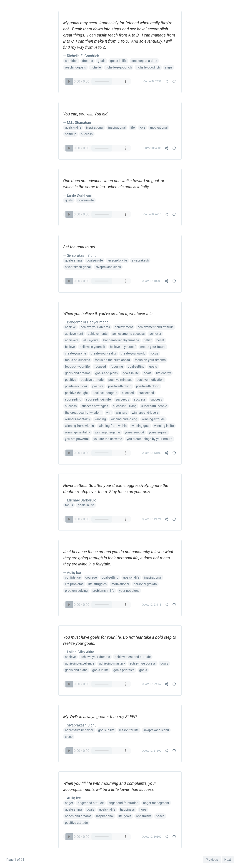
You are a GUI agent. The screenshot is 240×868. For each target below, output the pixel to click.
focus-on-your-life (77, 367)
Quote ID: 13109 (152, 453)
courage (91, 577)
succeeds (122, 399)
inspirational (95, 127)
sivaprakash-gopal (78, 267)
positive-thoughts (105, 393)
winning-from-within (113, 426)
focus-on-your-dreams (150, 360)
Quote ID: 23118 (152, 605)
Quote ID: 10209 (152, 281)
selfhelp (71, 134)
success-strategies (95, 406)
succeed (128, 393)
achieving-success (143, 663)
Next (228, 860)
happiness (127, 809)
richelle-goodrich (148, 67)
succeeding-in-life (98, 399)
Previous (212, 860)
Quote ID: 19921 (152, 519)
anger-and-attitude (91, 803)
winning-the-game (107, 432)
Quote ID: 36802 (152, 837)
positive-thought (76, 393)
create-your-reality (104, 353)
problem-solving (76, 591)
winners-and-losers (145, 413)
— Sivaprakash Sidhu (80, 256)
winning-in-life (164, 426)
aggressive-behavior (79, 730)
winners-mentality (77, 419)
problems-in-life (103, 591)
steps (169, 67)
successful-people (154, 406)
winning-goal (140, 426)
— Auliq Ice (72, 573)
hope (143, 809)
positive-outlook (76, 386)
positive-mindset (120, 380)
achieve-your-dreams (95, 327)
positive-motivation (150, 380)
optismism (144, 816)
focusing (117, 367)
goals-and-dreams (78, 373)
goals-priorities (124, 670)
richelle (96, 67)
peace (160, 816)
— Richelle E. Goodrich (81, 56)
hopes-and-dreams (78, 816)
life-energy (163, 373)
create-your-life (76, 353)
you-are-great (158, 432)
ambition (71, 61)
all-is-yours (91, 340)
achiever (155, 334)
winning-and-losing (124, 419)
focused (100, 367)
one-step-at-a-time (144, 61)
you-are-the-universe (108, 439)
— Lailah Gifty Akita (79, 652)
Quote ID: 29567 (152, 684)
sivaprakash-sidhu (108, 267)
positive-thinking (120, 386)
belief (148, 340)
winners (121, 413)
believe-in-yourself (92, 347)
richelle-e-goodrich (119, 67)
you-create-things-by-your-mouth (150, 439)
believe (70, 347)
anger (69, 803)
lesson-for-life (117, 260)
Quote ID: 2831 (152, 81)
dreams (88, 61)
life (133, 127)
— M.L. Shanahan (77, 123)
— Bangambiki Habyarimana (86, 322)
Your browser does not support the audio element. (97, 81)
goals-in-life (118, 61)
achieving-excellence (80, 663)
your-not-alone (129, 591)
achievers (72, 340)
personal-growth (145, 584)
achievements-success (128, 334)
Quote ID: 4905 (152, 148)
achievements (98, 334)
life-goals (125, 816)
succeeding (73, 399)
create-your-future (153, 347)
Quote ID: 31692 (152, 751)
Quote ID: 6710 (152, 214)
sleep (69, 737)
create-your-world (133, 353)
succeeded (146, 393)
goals (102, 61)
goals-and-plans (106, 373)
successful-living (125, 406)
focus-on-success (77, 360)
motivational (159, 127)
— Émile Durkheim (78, 195)
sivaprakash (140, 260)
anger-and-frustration (124, 803)
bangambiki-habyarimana (121, 340)
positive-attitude (92, 380)
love (142, 127)
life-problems (74, 584)
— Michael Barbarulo (80, 500)
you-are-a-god (134, 432)
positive (71, 380)
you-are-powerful (77, 439)
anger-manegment (156, 803)
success (87, 134)
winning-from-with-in (79, 426)
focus (154, 353)
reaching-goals (75, 67)
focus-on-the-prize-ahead (112, 360)
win (109, 413)
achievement (124, 327)
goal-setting (73, 260)
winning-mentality (77, 432)
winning (100, 419)
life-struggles (97, 584)
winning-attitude (153, 419)
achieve (70, 327)
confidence (73, 577)
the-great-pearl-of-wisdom (83, 413)
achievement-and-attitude (155, 327)
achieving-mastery (112, 663)
